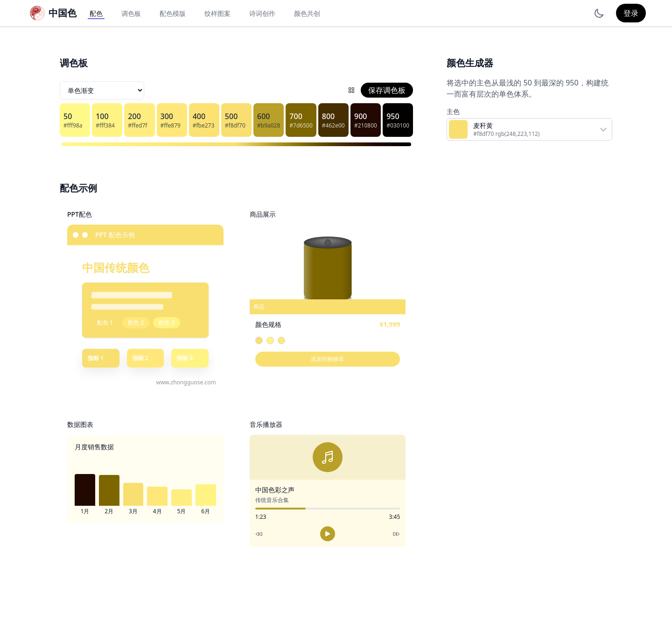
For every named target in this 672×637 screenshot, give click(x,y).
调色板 (131, 13)
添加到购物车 (328, 359)
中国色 (63, 13)
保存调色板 (387, 90)
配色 (96, 13)
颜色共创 (307, 13)
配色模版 (173, 13)
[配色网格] (351, 90)
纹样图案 (217, 13)
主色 (453, 111)
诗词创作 (262, 13)
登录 (631, 13)
